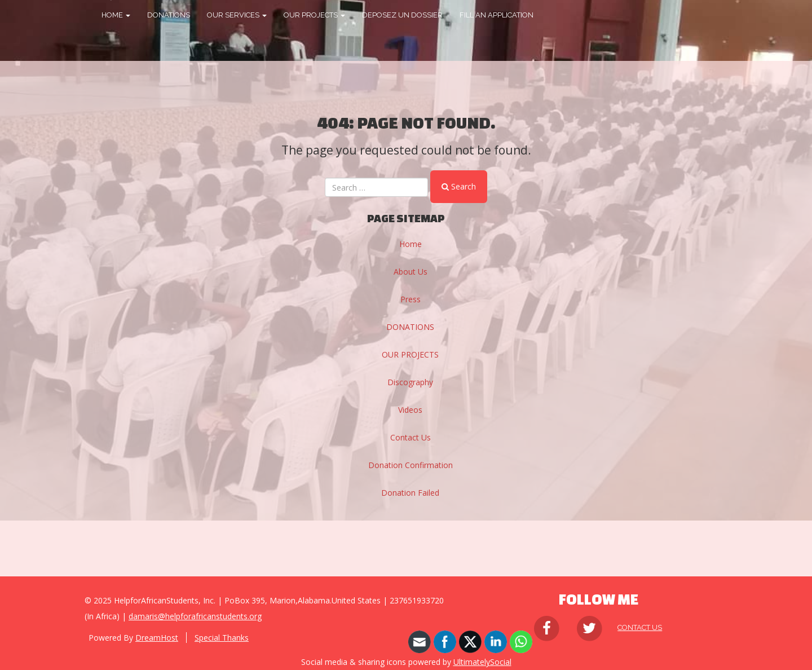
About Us (411, 272)
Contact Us (411, 437)
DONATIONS (169, 15)
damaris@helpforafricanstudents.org (195, 616)
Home (411, 244)
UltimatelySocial (482, 662)
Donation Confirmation (411, 465)
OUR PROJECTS (314, 15)
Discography (410, 382)
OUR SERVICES (237, 15)
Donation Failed (410, 493)
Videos (410, 410)
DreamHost (157, 638)
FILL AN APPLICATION (497, 15)
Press (411, 299)
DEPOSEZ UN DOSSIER (402, 15)
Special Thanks (222, 638)
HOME (116, 15)
